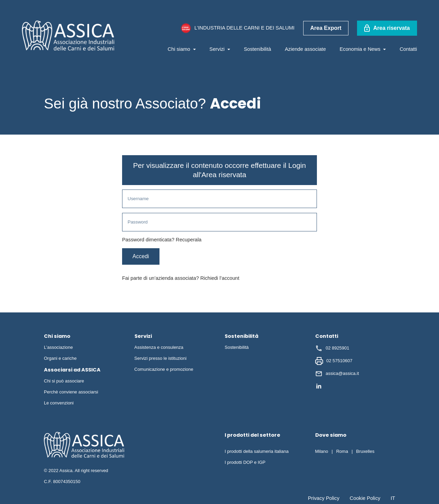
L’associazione (58, 348)
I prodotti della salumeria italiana (257, 452)
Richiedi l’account (220, 279)
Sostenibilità (258, 49)
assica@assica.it (337, 375)
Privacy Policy (324, 499)
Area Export (326, 28)
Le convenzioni (59, 404)
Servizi (220, 49)
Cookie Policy (365, 499)
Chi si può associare (64, 382)
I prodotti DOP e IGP (245, 463)
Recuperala (189, 241)
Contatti (408, 49)
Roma (342, 452)
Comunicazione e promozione (164, 370)
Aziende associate (305, 49)
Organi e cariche (60, 359)
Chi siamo (182, 49)
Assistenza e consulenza (159, 348)
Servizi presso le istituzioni (161, 359)
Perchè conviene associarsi (71, 393)
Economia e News (363, 49)
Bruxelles (365, 452)
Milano (322, 452)
